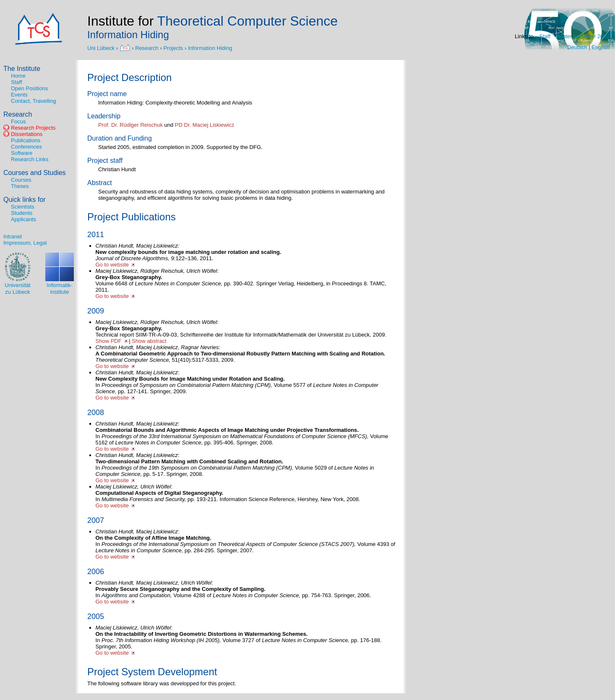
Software (22, 153)
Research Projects (33, 128)
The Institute (22, 69)
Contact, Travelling (34, 101)
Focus (18, 121)
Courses (21, 180)
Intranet (13, 236)
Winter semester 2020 (583, 36)
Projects (173, 48)
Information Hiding (210, 48)
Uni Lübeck (102, 48)
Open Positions (29, 88)
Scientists (23, 207)
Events (19, 95)
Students (22, 213)
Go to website (112, 265)
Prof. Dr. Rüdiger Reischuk (130, 125)
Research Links (30, 159)
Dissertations (27, 134)
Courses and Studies (35, 173)
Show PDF (109, 341)
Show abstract (149, 341)
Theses (20, 186)
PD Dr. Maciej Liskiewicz (205, 125)
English (601, 47)
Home (18, 76)
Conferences (26, 147)
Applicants (23, 219)
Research (147, 48)
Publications (26, 140)
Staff (545, 36)
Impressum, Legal (25, 243)
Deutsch (577, 47)
